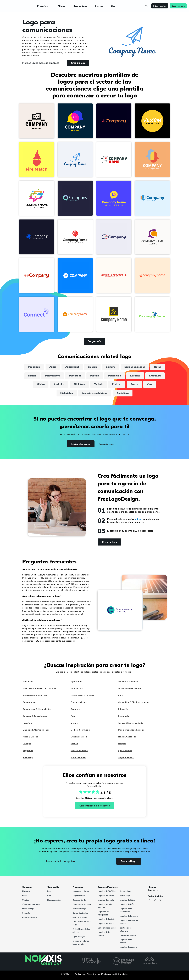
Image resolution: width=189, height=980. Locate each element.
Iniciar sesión (158, 6)
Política (74, 744)
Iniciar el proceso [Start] (81, 444)
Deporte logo (125, 891)
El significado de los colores (81, 931)
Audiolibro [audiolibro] (123, 393)
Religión (122, 744)
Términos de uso (108, 974)
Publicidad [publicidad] (34, 367)
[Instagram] (156, 901)
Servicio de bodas (79, 751)
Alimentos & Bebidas (128, 681)
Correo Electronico (80, 913)
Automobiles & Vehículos (35, 695)
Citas (121, 695)
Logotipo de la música (126, 941)
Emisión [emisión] (92, 367)
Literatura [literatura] (155, 376)
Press (25, 896)
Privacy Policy (122, 974)
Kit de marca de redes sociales (82, 923)
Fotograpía (124, 716)
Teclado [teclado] (99, 384)
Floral (73, 716)
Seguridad (28, 751)
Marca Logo (125, 896)
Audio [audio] (53, 367)
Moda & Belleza (30, 737)
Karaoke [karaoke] (135, 376)
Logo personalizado (81, 891)
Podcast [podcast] (117, 384)
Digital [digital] (32, 376)
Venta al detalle (78, 757)
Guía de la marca (80, 917)
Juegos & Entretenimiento (131, 723)
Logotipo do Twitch (106, 924)
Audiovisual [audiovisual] (72, 367)
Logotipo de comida (128, 947)
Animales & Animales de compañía (40, 688)
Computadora (30, 702)
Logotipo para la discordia (105, 906)
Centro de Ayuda (29, 917)
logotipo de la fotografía (126, 929)
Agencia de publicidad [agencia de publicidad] (95, 393)
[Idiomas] (153, 890)
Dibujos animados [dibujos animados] (135, 367)
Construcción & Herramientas (37, 709)
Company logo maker (107, 928)
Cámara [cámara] (111, 367)
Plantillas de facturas (82, 904)
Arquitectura (77, 688)
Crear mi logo (177, 6)
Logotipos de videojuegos (103, 913)
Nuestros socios (54, 900)
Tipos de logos (79, 937)
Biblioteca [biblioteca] (79, 384)
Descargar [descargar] (75, 376)
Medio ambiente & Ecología (131, 730)
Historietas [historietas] (67, 393)
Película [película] (95, 376)
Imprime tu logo (79, 909)
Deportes (75, 709)
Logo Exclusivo (79, 896)
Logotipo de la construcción (126, 910)
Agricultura (76, 681)
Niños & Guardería (127, 737)
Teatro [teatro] (134, 384)
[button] (37, 121)
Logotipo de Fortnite (106, 919)
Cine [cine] (150, 384)
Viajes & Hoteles (126, 757)
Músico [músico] (41, 384)
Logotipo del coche (106, 896)
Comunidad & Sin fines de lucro (133, 702)
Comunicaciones (79, 702)
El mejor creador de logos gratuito (81, 942)
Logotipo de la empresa (104, 934)
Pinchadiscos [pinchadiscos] (52, 376)
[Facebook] (150, 901)
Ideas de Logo (80, 6)
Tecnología (28, 757)
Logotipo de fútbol (127, 900)
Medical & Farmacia (80, 730)
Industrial (28, 723)
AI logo (61, 6)
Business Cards (79, 900)
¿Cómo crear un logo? (31, 904)
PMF (49, 896)
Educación (123, 709)
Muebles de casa (79, 737)
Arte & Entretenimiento (129, 688)
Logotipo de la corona (129, 916)
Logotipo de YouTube (107, 891)
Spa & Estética (125, 751)
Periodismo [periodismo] (115, 376)
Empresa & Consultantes (35, 716)
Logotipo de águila (106, 900)
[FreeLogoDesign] (21, 6)
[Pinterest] (162, 901)
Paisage (27, 744)
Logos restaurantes (128, 935)
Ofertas (99, 6)
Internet (74, 723)
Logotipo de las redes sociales (129, 922)
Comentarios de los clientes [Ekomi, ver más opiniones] (95, 806)
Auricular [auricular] (59, 384)
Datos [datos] (158, 367)
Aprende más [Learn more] (106, 444)
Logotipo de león (127, 904)
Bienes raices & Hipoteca (83, 695)
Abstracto (28, 681)
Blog (113, 6)
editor (138, 519)
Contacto (26, 913)
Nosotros (26, 891)
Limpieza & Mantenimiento (36, 730)
